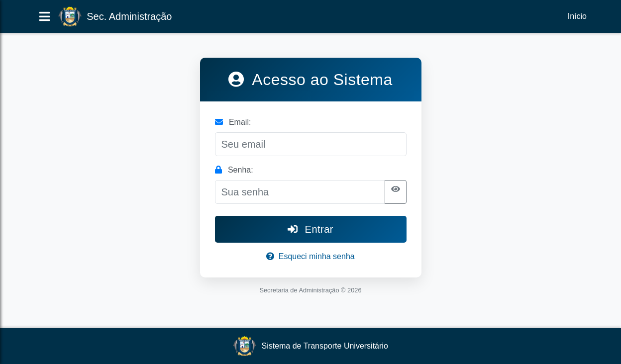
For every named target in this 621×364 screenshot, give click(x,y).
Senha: (234, 170)
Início (577, 16)
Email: (233, 122)
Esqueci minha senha (310, 256)
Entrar (310, 229)
